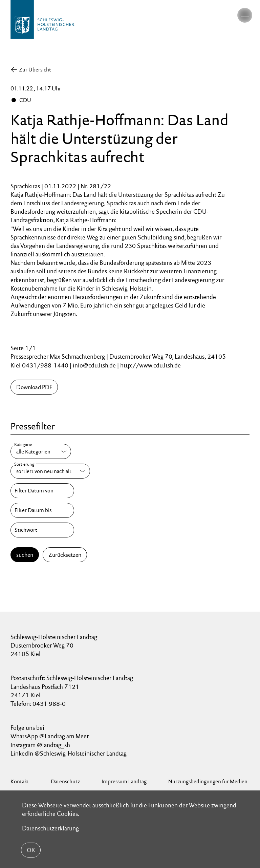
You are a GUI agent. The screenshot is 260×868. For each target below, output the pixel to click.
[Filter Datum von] (42, 491)
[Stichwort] (42, 530)
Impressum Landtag (124, 781)
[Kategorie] (41, 451)
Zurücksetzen (65, 555)
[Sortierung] (50, 471)
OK (31, 850)
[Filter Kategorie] (41, 451)
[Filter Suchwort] (42, 530)
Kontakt (20, 781)
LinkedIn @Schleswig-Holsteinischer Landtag (69, 753)
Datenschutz (65, 781)
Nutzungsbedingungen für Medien (208, 781)
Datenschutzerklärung (50, 828)
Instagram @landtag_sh (41, 745)
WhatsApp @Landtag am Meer (50, 736)
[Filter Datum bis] (42, 510)
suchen (25, 555)
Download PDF (34, 387)
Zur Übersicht (35, 70)
